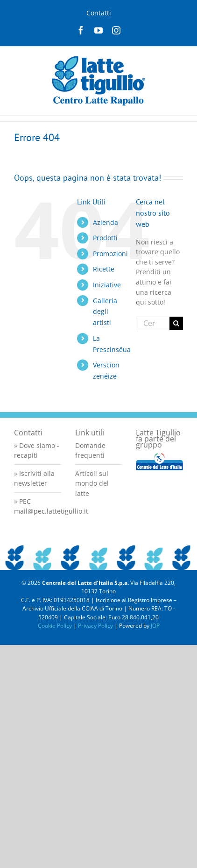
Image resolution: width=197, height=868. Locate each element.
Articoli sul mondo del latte (92, 483)
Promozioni (110, 254)
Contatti (99, 13)
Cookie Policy (55, 626)
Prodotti (105, 238)
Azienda (106, 222)
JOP (155, 626)
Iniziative (107, 285)
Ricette (104, 269)
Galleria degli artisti (105, 312)
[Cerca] (176, 323)
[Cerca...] (153, 323)
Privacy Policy (95, 626)
